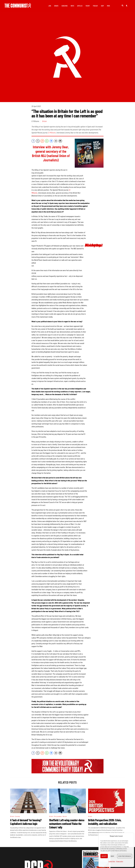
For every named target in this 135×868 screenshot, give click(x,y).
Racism (65, 817)
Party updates (58, 817)
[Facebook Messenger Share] (51, 141)
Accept (104, 856)
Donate (56, 6)
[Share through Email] (56, 141)
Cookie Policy (112, 861)
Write (72, 6)
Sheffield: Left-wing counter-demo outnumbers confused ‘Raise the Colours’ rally (67, 824)
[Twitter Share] (38, 141)
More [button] (108, 6)
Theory (88, 6)
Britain (44, 121)
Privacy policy (120, 861)
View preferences (125, 856)
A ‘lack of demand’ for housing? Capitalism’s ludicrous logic (26, 822)
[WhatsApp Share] (47, 141)
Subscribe (65, 6)
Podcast (95, 6)
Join (50, 6)
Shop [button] (102, 6)
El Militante (52, 133)
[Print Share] (60, 141)
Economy (17, 817)
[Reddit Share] (42, 141)
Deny (112, 856)
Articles (80, 6)
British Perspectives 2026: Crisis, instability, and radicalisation (105, 822)
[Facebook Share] (33, 141)
